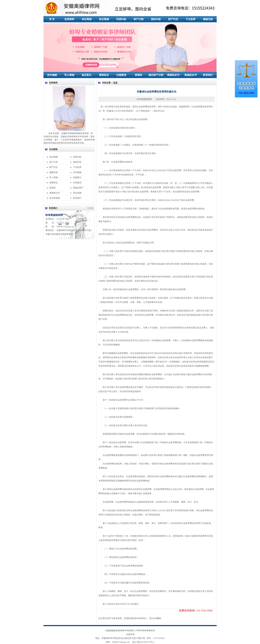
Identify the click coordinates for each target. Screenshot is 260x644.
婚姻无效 (208, 19)
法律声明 (130, 634)
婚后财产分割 (156, 75)
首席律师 (69, 19)
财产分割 (139, 19)
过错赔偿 (121, 75)
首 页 (52, 19)
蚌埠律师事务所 (148, 631)
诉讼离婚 (87, 19)
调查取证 (104, 75)
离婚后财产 (78, 188)
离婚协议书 (173, 75)
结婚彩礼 (77, 177)
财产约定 (173, 19)
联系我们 (208, 75)
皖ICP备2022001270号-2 (142, 642)
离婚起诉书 (191, 75)
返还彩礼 (87, 75)
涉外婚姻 (52, 75)
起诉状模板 (55, 198)
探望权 (139, 75)
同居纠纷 (121, 19)
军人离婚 (69, 75)
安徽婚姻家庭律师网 (115, 631)
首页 (115, 83)
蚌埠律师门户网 (132, 631)
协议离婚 (104, 19)
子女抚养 (191, 19)
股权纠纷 (156, 19)
